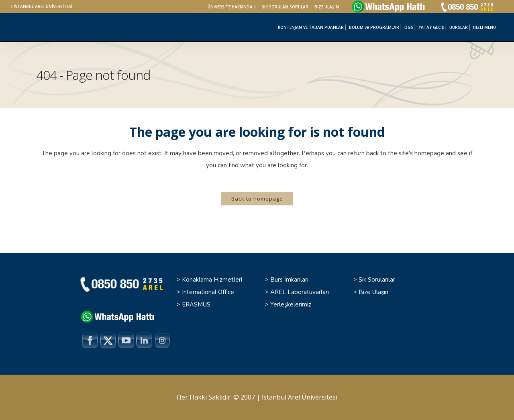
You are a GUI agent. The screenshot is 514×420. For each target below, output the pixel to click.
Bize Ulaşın (373, 292)
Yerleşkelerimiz (291, 304)
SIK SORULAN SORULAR (285, 7)
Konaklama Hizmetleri (212, 280)
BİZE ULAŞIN (327, 7)
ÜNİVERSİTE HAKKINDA (230, 7)
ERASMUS (196, 304)
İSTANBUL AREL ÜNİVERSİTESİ (43, 6)
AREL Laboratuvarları (300, 292)
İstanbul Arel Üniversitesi (300, 397)
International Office (208, 292)
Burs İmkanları (289, 280)
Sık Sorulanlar (377, 280)
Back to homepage (257, 199)
